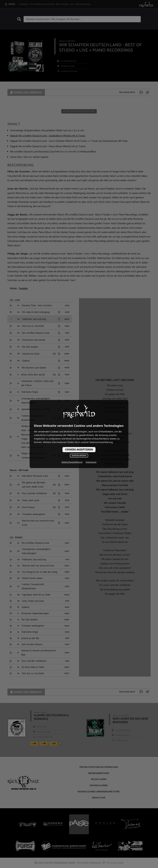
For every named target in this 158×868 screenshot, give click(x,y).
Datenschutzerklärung (72, 462)
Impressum (91, 462)
